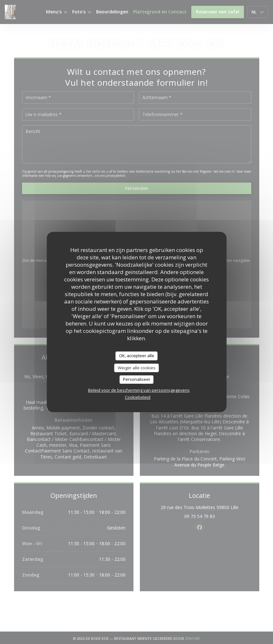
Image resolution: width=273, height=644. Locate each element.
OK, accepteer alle (137, 356)
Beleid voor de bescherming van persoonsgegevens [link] (139, 390)
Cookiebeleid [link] (138, 397)
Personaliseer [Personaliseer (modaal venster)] (137, 379)
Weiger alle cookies (137, 368)
